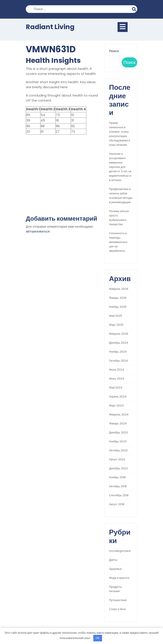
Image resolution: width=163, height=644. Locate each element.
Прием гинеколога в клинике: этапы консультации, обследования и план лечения (120, 134)
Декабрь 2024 (119, 343)
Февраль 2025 (119, 334)
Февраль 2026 (119, 289)
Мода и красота (119, 578)
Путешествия (118, 600)
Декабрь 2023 (118, 432)
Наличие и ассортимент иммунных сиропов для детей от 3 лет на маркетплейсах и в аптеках (120, 167)
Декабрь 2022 (118, 468)
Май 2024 (116, 388)
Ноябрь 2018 (117, 477)
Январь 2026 (118, 298)
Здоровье (115, 569)
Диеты (113, 560)
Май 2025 (116, 316)
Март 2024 (116, 406)
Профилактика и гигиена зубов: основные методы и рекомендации (121, 196)
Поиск (135, 9)
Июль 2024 (117, 370)
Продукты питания (115, 589)
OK (98, 638)
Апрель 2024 (118, 397)
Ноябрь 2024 (118, 352)
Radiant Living (50, 27)
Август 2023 (117, 459)
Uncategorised (120, 551)
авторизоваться (38, 231)
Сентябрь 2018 (119, 495)
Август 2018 (117, 504)
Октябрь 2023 (118, 450)
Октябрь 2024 (118, 361)
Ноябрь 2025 (118, 307)
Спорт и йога (117, 609)
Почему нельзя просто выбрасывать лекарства (119, 218)
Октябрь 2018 (118, 486)
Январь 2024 (118, 423)
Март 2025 (116, 325)
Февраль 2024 (119, 414)
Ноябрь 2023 (118, 441)
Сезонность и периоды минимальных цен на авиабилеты (118, 242)
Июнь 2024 (117, 379)
